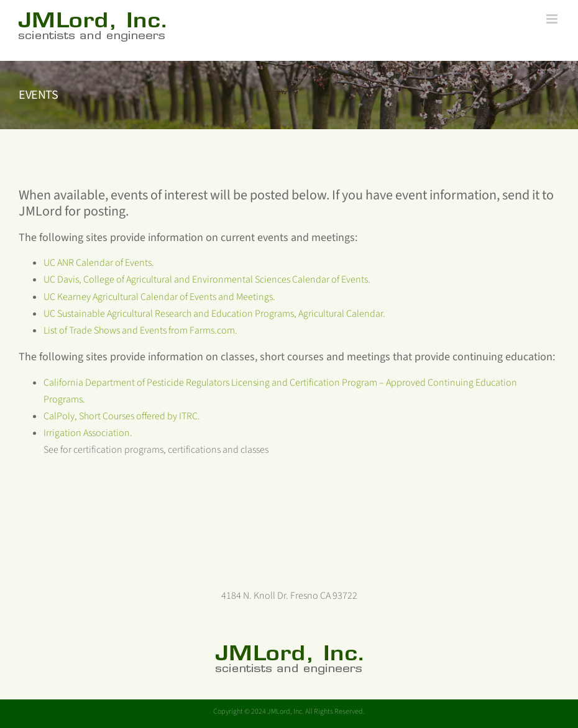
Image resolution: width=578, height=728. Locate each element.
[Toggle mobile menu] (553, 19)
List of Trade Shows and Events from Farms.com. (140, 330)
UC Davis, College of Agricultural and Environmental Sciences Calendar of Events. (207, 280)
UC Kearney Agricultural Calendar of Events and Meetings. (159, 297)
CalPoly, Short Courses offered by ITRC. (122, 416)
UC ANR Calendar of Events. (99, 263)
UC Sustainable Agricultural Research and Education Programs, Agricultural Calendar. (214, 314)
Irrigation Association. (88, 433)
